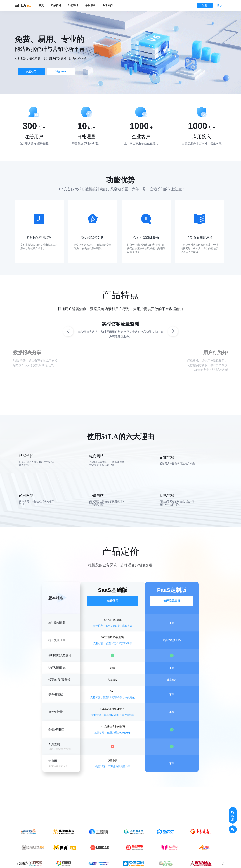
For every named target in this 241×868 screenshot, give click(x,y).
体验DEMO (61, 72)
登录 (219, 5)
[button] (173, 331)
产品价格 (56, 5)
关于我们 (108, 5)
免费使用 (31, 72)
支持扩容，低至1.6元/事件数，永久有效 (113, 705)
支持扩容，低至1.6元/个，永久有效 (113, 633)
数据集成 (90, 5)
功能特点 (73, 5)
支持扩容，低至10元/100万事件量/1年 (113, 722)
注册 (205, 5)
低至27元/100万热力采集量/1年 (113, 774)
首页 (41, 5)
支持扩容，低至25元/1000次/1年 (113, 740)
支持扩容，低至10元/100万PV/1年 (113, 651)
